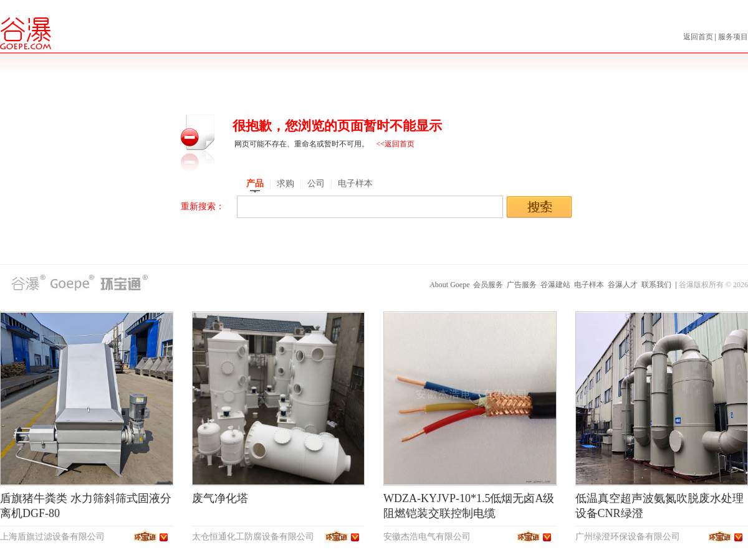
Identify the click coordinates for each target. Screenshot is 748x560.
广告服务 (522, 285)
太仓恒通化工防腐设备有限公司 (253, 537)
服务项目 (733, 37)
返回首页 (699, 37)
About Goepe (449, 285)
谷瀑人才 (623, 285)
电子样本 (589, 285)
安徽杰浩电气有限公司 (427, 537)
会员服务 (488, 285)
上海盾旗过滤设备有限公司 (52, 537)
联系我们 (656, 285)
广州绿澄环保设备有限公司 (628, 537)
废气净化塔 (220, 498)
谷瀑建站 (555, 285)
